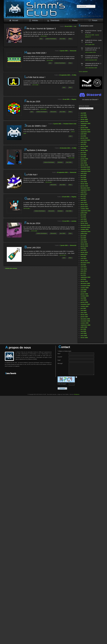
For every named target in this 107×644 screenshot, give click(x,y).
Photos (73, 20)
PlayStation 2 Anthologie (36, 150)
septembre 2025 (85, 123)
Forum (93, 20)
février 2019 (84, 165)
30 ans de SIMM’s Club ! (36, 126)
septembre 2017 (85, 190)
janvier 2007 (84, 317)
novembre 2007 (85, 304)
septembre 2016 (85, 211)
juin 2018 (83, 175)
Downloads (53, 20)
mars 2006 (84, 335)
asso (41, 39)
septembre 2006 (85, 325)
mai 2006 (83, 331)
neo (75, 26)
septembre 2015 (85, 232)
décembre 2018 (85, 167)
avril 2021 (84, 155)
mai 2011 (83, 275)
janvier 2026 (84, 121)
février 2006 (84, 338)
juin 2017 (83, 196)
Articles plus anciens (10, 268)
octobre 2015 (85, 229)
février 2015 (84, 244)
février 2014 (84, 252)
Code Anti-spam (62, 384)
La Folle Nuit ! (31, 175)
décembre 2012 (85, 263)
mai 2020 (83, 157)
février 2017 (84, 205)
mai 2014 (83, 248)
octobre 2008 (85, 296)
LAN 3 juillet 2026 (90, 45)
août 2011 (84, 271)
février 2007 (84, 315)
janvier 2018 (84, 186)
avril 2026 (84, 115)
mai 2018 (83, 178)
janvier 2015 (84, 246)
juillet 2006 (84, 327)
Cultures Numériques (51, 39)
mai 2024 (83, 136)
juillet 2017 (84, 194)
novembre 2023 (85, 140)
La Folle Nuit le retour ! (35, 77)
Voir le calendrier (83, 72)
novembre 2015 (85, 227)
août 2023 (84, 142)
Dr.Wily (74, 75)
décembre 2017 (85, 188)
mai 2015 (83, 238)
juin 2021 (83, 153)
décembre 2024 (85, 130)
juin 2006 (83, 329)
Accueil (14, 20)
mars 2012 (84, 269)
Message (60, 363)
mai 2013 (83, 256)
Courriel (60, 357)
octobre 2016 (85, 209)
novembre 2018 (85, 169)
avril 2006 (84, 333)
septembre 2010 (85, 277)
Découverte (53, 112)
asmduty (74, 221)
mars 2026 (84, 117)
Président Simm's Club (70, 124)
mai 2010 (83, 279)
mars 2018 (84, 182)
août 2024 (84, 134)
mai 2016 (83, 217)
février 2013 (84, 261)
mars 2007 (84, 313)
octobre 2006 (85, 323)
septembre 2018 (85, 171)
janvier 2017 (84, 207)
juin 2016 (83, 215)
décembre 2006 (85, 319)
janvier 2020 (84, 159)
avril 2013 (84, 259)
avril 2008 (84, 300)
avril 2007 (84, 310)
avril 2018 (84, 180)
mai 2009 (83, 292)
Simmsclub (73, 51)
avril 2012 (84, 267)
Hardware (60, 162)
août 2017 (84, 192)
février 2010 (84, 281)
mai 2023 (83, 144)
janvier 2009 (84, 294)
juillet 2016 (84, 213)
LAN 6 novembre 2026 (91, 60)
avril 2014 (84, 250)
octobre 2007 (85, 306)
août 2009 (84, 290)
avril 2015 (84, 240)
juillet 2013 (84, 254)
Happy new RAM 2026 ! (35, 53)
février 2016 (84, 223)
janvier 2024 (84, 138)
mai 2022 (83, 148)
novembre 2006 (85, 321)
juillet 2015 (84, 234)
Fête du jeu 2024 (32, 223)
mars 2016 (84, 221)
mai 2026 (83, 113)
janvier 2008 (84, 302)
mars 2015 (84, 242)
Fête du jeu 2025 (32, 102)
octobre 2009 (85, 288)
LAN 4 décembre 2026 (91, 68)
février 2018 (84, 184)
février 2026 (84, 119)
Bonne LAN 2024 (32, 248)
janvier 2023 (84, 146)
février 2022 (84, 150)
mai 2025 (83, 126)
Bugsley (74, 99)
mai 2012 (83, 265)
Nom (59, 354)
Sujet (59, 360)
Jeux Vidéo (62, 39)
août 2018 (84, 173)
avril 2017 (84, 200)
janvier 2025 (84, 128)
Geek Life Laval (32, 199)
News (70, 39)
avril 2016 (84, 219)
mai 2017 (83, 198)
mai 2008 (83, 298)
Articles (34, 20)
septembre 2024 (85, 132)
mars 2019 (84, 163)
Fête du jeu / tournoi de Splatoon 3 (40, 29)
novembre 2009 (85, 286)
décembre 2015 (85, 225)
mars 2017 (84, 202)
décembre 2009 (85, 283)
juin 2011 (83, 273)
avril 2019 (84, 161)
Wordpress (77, 394)
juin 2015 (83, 236)
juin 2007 (83, 308)
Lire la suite (44, 36)
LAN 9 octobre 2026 (90, 52)
